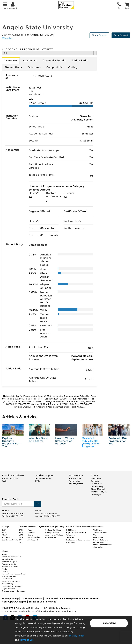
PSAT (4, 535)
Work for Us (7, 559)
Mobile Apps (99, 542)
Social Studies (34, 537)
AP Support (33, 540)
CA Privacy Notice (32, 599)
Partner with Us (9, 564)
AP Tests (6, 537)
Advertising (74, 481)
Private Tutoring (100, 540)
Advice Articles (100, 532)
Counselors (98, 547)
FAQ (4, 481)
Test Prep (70, 537)
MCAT (21, 537)
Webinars (97, 530)
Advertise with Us (10, 566)
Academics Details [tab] (54, 60)
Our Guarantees (9, 576)
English (31, 535)
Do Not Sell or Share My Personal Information (71, 599)
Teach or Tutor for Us (11, 557)
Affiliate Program (10, 562)
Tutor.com (71, 535)
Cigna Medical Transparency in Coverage (99, 492)
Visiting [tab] (73, 67)
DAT (20, 540)
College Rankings (53, 530)
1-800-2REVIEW (10, 478)
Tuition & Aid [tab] (79, 60)
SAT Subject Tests (10, 540)
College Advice (52, 532)
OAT (21, 542)
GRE (21, 530)
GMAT (21, 532)
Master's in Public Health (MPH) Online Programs (90, 442)
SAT (4, 530)
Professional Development (78, 540)
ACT (4, 532)
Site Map (51, 602)
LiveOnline (98, 537)
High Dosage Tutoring (76, 532)
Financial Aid (51, 537)
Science (31, 532)
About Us (70, 542)
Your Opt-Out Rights (14, 602)
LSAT (21, 535)
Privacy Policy (77, 636)
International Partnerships (14, 574)
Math (30, 530)
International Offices (102, 545)
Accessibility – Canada (12, 586)
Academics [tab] (30, 60)
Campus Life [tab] (54, 67)
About (5, 554)
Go (37, 504)
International (75, 478)
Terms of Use (27, 640)
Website (7, 38)
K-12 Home (71, 530)
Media (5, 569)
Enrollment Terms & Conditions (96, 481)
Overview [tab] (11, 60)
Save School (121, 35)
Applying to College (54, 535)
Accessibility (97, 486)
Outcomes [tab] (34, 67)
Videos (96, 535)
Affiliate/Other (76, 484)
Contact (6, 571)
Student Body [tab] (13, 67)
